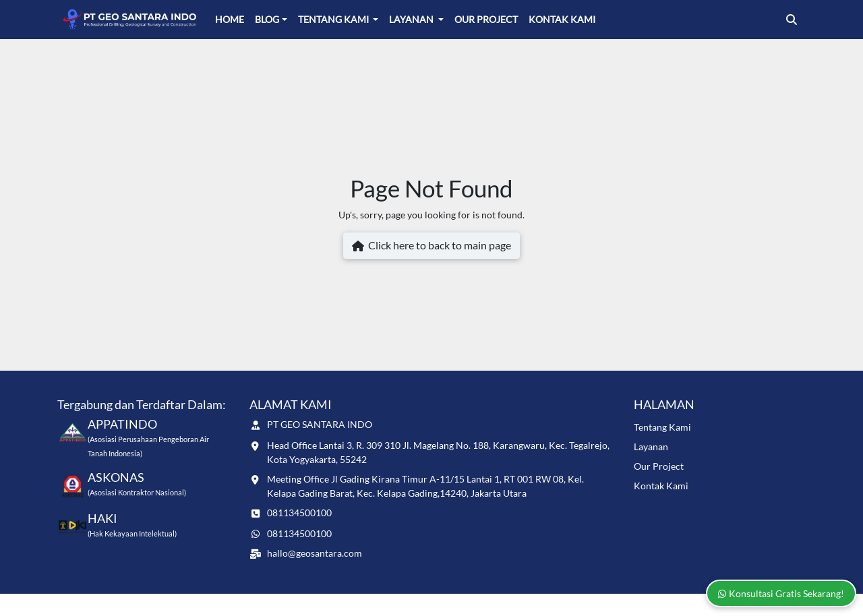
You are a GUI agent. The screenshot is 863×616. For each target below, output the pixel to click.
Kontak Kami (562, 19)
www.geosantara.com (157, 604)
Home (230, 19)
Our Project (486, 19)
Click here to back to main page (431, 246)
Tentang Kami (334, 19)
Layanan (412, 19)
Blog (267, 19)
